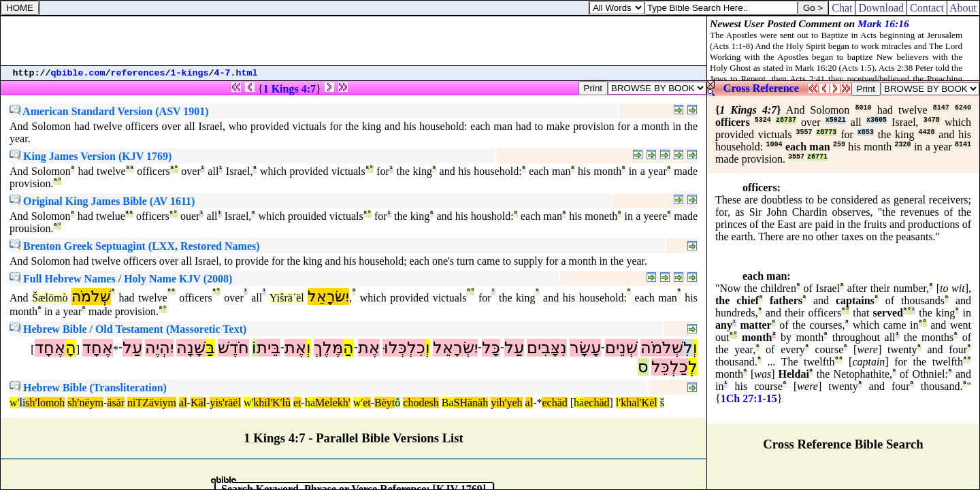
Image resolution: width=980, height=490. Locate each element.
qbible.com (78, 73)
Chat (842, 8)
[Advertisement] (354, 41)
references (138, 73)
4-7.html (236, 73)
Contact (927, 8)
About (963, 8)
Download (881, 8)
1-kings (190, 73)
